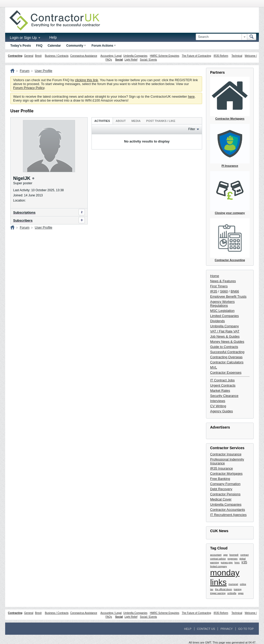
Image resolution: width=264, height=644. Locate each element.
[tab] (102, 121)
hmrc (237, 563)
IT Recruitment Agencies (228, 515)
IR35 (214, 291)
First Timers (219, 286)
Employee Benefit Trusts (228, 296)
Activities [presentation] (102, 121)
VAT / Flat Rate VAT (225, 331)
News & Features (223, 281)
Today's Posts (21, 46)
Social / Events (148, 60)
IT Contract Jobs (222, 380)
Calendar (54, 46)
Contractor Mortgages (226, 474)
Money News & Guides (227, 342)
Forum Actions (104, 46)
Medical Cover (221, 499)
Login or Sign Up (25, 38)
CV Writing (218, 406)
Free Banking (220, 479)
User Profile (44, 71)
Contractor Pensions (225, 494)
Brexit (38, 56)
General (29, 56)
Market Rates (220, 391)
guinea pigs (227, 563)
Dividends (217, 321)
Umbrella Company (224, 326)
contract (244, 555)
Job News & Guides (225, 336)
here (191, 97)
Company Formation (225, 484)
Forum (25, 71)
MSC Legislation (222, 311)
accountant (216, 555)
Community (76, 46)
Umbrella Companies (135, 56)
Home (215, 276)
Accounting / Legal (111, 56)
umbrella (232, 593)
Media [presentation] (136, 121)
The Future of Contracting (196, 56)
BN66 (235, 291)
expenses (233, 559)
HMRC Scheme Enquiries (164, 56)
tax (212, 589)
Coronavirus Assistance (84, 56)
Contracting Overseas (226, 357)
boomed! (234, 555)
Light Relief (131, 60)
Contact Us (206, 629)
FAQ (39, 46)
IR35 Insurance (221, 468)
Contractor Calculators (227, 362)
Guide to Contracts (224, 347)
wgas (241, 593)
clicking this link (87, 80)
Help (53, 37)
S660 (224, 291)
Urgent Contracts (223, 385)
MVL (214, 367)
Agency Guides (221, 411)
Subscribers (23, 220)
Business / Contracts (57, 56)
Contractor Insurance (226, 454)
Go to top (246, 629)
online (243, 584)
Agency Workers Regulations (222, 304)
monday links (225, 577)
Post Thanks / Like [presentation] (161, 121)
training (238, 589)
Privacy (226, 629)
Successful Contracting (227, 352)
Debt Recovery (221, 489)
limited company (218, 566)
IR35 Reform (221, 56)
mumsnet (233, 584)
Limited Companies (224, 316)
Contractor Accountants (228, 510)
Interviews (218, 401)
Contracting (15, 56)
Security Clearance (224, 396)
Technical (237, 56)
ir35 (244, 562)
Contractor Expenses (226, 373)
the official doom (223, 589)
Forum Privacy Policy (29, 88)
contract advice (218, 559)
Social (119, 60)
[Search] (221, 37)
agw (225, 555)
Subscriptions (24, 212)
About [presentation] (121, 121)
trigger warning (218, 593)
